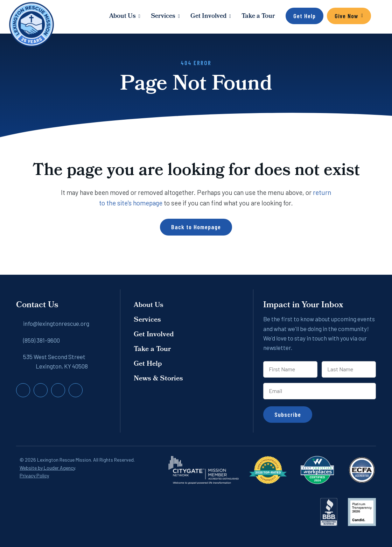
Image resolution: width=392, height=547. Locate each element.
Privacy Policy (34, 475)
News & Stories (158, 379)
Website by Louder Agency (47, 468)
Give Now (346, 16)
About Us (122, 17)
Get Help (304, 16)
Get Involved (208, 17)
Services (163, 17)
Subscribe (288, 414)
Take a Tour (258, 17)
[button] (378, 17)
